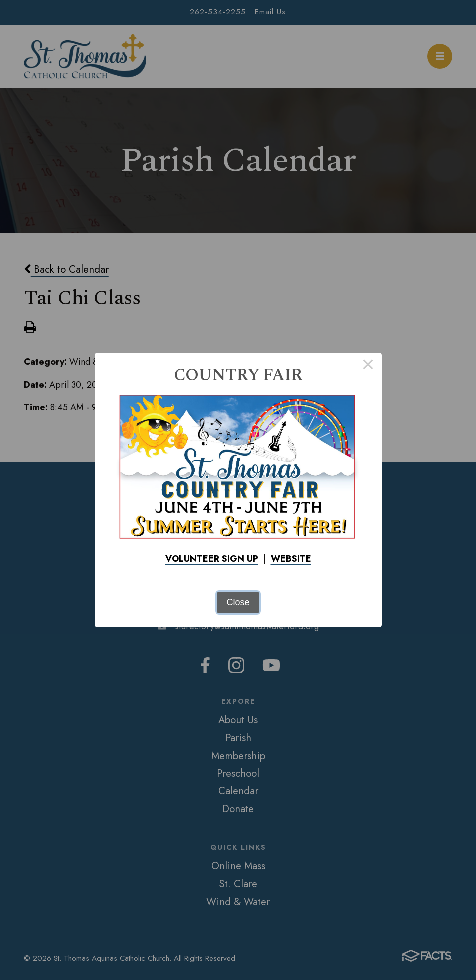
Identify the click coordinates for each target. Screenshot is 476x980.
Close (238, 602)
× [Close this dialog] (368, 366)
